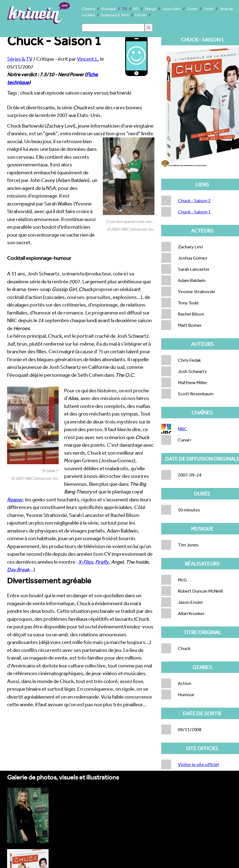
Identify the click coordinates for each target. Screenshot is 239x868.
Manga (150, 9)
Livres (192, 9)
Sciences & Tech (115, 15)
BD (136, 9)
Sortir (209, 9)
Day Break (18, 569)
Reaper (15, 499)
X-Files (86, 562)
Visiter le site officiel (198, 764)
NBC (183, 429)
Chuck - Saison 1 (194, 212)
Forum (141, 15)
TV (125, 9)
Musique (109, 9)
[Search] (113, 28)
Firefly (102, 562)
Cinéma (89, 9)
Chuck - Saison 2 (194, 200)
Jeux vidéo (171, 9)
